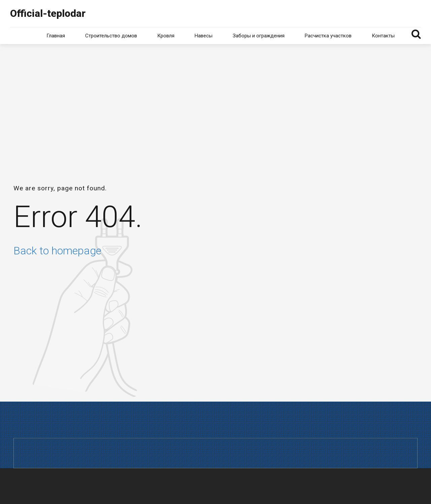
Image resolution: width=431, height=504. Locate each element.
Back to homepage (57, 251)
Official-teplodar (48, 13)
